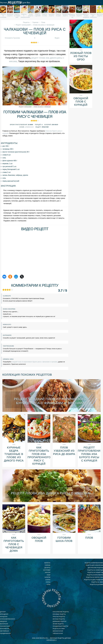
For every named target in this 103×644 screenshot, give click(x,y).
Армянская (29, 127)
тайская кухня (58, 633)
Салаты (48, 580)
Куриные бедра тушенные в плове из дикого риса (14, 454)
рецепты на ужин (59, 629)
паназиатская (5, 626)
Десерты (47, 568)
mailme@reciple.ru (51, 640)
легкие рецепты (58, 624)
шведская (3, 621)
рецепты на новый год (95, 572)
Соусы (48, 582)
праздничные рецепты (60, 626)
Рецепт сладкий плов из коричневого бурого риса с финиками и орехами (50, 401)
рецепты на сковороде (95, 570)
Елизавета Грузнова (12, 38)
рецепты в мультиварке (95, 575)
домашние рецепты (59, 621)
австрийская (4, 631)
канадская (4, 617)
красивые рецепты (59, 614)
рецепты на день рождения (93, 580)
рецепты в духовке (96, 585)
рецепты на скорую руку (95, 577)
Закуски (48, 572)
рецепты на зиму (97, 582)
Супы (49, 585)
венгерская (4, 624)
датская (3, 612)
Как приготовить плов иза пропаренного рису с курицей (39, 456)
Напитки (47, 577)
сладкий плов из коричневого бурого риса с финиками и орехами (34, 362)
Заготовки (47, 570)
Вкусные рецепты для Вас (15, 3)
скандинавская (5, 633)
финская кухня (58, 631)
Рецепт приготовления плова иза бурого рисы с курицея (89, 454)
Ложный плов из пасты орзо (81, 56)
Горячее (47, 565)
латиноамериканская (7, 619)
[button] (100, 3)
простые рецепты (59, 617)
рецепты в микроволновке (94, 563)
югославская (5, 629)
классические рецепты (61, 612)
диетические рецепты (95, 568)
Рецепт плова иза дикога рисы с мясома (50, 493)
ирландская (4, 614)
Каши (49, 575)
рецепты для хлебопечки (94, 565)
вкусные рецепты (59, 619)
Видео (57, 38)
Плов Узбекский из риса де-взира (64, 451)
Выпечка (47, 563)
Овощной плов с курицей (81, 102)
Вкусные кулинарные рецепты (51, 598)
